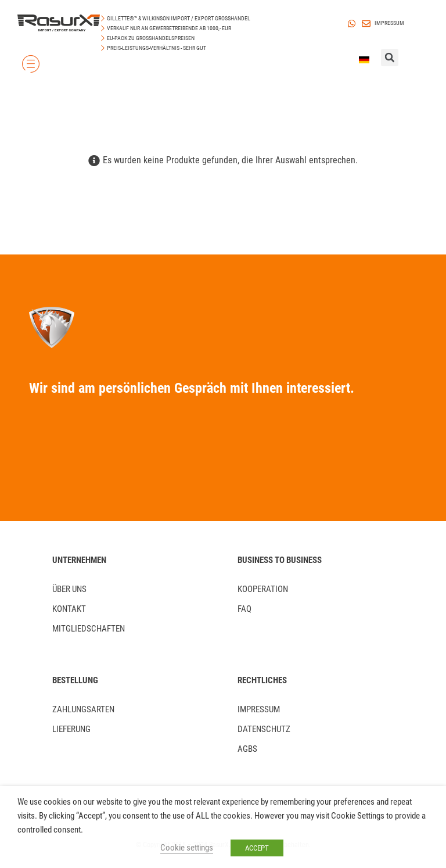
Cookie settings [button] (187, 848)
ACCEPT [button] (257, 848)
